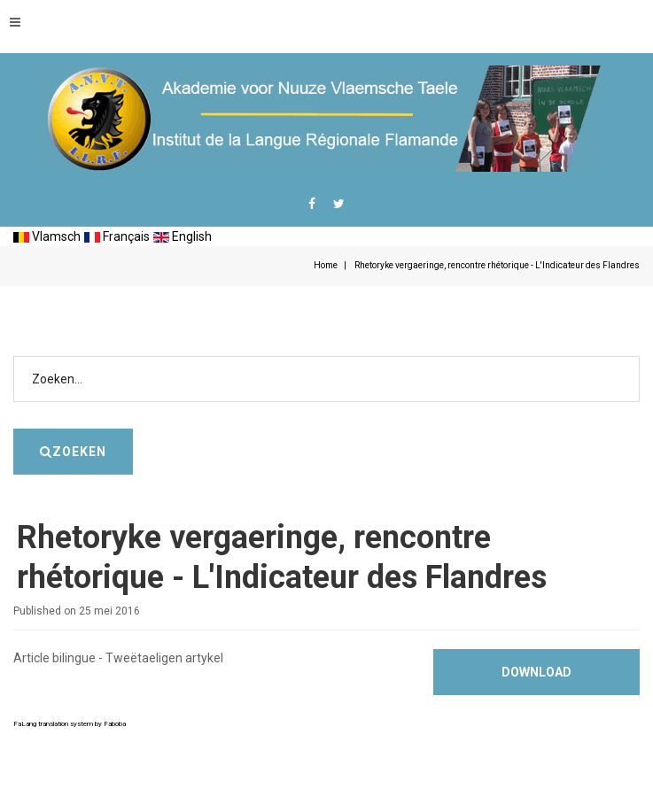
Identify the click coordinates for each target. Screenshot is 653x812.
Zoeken (640, 330)
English (183, 236)
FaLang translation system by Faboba (70, 724)
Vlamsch (47, 236)
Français (117, 236)
